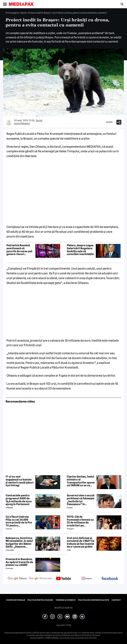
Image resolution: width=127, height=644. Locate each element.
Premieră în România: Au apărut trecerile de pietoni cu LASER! (19, 562)
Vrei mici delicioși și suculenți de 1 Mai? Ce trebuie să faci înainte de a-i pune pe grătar (81, 542)
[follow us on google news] (17, 579)
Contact (116, 600)
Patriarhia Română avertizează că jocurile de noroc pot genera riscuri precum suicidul (19, 250)
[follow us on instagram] (87, 579)
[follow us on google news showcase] (40, 579)
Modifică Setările (63, 608)
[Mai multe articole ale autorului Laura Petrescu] (9, 122)
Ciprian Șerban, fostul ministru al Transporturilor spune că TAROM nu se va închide (81, 481)
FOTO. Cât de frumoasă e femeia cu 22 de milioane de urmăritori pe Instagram (80, 521)
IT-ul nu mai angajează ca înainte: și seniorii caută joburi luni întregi (20, 481)
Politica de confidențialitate (94, 600)
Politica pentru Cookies (40, 600)
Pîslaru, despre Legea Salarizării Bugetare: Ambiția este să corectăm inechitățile (80, 250)
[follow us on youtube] (63, 579)
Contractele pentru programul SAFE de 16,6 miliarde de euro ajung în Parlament (19, 500)
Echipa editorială (16, 600)
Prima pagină (12, 13)
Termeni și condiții (66, 600)
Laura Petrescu (22, 123)
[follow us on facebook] (110, 579)
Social (23, 13)
